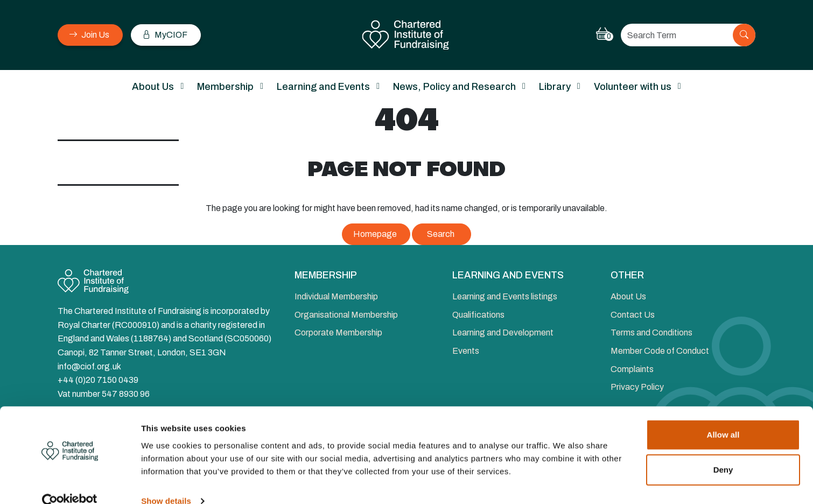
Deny (723, 451)
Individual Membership (336, 296)
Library (555, 87)
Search (441, 234)
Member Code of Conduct (660, 351)
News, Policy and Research (454, 87)
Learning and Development (503, 332)
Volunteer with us (633, 87)
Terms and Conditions (651, 332)
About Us (153, 87)
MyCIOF (165, 35)
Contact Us (633, 315)
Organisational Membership (346, 315)
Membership (225, 87)
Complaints (632, 369)
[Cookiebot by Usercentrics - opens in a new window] (70, 483)
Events (466, 351)
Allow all (723, 416)
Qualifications (478, 315)
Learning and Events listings (505, 296)
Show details (166, 483)
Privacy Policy (637, 387)
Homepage (375, 234)
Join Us (89, 35)
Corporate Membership (338, 332)
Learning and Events (323, 87)
